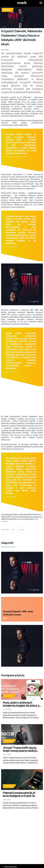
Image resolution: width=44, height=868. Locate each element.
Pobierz (5, 618)
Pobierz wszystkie (8, 547)
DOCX (21, 530)
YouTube (4, 522)
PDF (13, 530)
